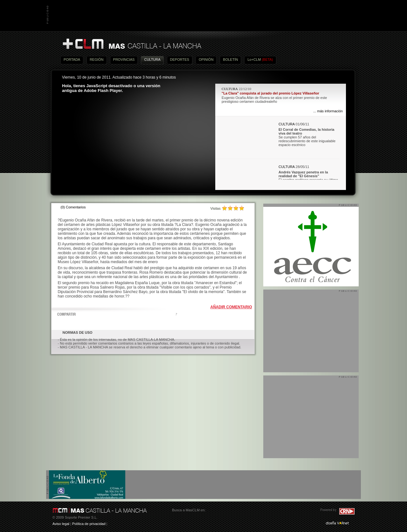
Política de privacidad (89, 524)
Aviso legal (61, 524)
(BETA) (267, 59)
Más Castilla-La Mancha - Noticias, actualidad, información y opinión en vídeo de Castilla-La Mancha (132, 44)
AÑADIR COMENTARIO (231, 307)
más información (330, 111)
